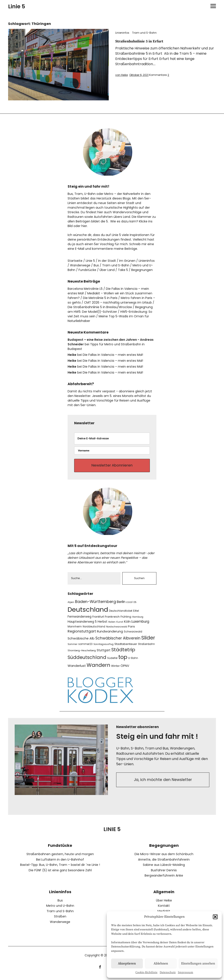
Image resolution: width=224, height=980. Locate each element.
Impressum (185, 972)
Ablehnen (161, 963)
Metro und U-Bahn (60, 909)
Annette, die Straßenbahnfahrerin (164, 863)
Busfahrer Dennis (164, 873)
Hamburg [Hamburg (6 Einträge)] (138, 620)
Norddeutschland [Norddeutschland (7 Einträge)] (94, 630)
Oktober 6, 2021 (139, 75)
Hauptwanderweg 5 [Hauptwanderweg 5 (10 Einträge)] (82, 625)
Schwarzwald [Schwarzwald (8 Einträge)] (133, 635)
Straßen (60, 920)
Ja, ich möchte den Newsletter (163, 784)
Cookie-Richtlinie (146, 972)
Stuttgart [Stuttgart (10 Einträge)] (104, 654)
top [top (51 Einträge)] (123, 660)
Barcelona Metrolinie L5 (85, 289)
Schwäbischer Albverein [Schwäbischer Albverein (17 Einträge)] (118, 641)
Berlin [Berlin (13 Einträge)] (121, 605)
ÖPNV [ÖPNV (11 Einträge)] (125, 669)
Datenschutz (168, 972)
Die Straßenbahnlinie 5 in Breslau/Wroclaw (100, 307)
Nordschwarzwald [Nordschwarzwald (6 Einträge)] (117, 630)
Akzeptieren (127, 963)
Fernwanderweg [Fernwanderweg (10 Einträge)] (80, 620)
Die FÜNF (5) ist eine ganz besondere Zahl (60, 873)
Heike (72, 355)
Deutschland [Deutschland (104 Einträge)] (88, 612)
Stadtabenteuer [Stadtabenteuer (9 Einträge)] (126, 647)
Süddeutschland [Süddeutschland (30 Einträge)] (87, 661)
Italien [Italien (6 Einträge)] (112, 625)
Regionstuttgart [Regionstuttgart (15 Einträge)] (82, 634)
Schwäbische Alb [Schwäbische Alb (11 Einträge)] (81, 642)
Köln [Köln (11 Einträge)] (127, 625)
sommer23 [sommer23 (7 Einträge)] (85, 647)
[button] (215, 917)
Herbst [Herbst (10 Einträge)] (102, 625)
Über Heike (164, 904)
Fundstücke (87, 270)
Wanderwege (80, 265)
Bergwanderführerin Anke (164, 879)
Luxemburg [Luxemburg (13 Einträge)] (140, 625)
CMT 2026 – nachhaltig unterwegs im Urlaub (118, 302)
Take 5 (123, 270)
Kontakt (164, 909)
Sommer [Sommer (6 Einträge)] (73, 647)
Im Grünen (127, 261)
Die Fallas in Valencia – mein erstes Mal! (113, 355)
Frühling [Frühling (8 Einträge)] (126, 620)
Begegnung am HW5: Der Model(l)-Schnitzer (110, 309)
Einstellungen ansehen (198, 963)
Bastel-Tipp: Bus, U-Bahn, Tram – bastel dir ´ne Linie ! (60, 868)
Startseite (75, 261)
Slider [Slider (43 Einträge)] (148, 641)
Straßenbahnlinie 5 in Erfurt (143, 41)
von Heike (122, 75)
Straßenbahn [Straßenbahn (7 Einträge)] (146, 647)
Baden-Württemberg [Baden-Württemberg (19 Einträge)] (95, 605)
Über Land (107, 270)
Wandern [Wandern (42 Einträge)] (98, 668)
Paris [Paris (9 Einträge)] (131, 630)
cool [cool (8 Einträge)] (129, 605)
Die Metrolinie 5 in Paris (100, 298)
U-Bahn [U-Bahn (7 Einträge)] (133, 661)
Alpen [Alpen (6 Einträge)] (71, 605)
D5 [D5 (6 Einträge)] (135, 605)
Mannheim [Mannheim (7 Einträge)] (75, 630)
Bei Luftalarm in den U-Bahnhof (60, 863)
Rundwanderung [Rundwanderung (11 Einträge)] (110, 634)
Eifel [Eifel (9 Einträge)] (136, 614)
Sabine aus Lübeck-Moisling (164, 868)
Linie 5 (17, 6)
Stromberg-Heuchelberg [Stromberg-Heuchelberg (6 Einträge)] (82, 654)
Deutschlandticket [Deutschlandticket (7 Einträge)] (121, 614)
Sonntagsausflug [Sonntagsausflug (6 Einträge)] (103, 647)
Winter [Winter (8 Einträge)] (115, 669)
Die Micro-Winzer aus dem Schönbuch (164, 857)
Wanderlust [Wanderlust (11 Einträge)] (77, 669)
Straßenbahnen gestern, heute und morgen (60, 857)
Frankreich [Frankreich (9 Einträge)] (112, 620)
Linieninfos (122, 33)
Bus (96, 265)
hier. (85, 226)
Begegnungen (142, 270)
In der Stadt (107, 261)
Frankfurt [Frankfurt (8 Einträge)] (98, 620)
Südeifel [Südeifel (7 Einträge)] (112, 661)
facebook (100, 970)
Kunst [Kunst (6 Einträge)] (120, 625)
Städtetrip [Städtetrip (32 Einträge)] (123, 653)
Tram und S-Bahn (144, 33)
